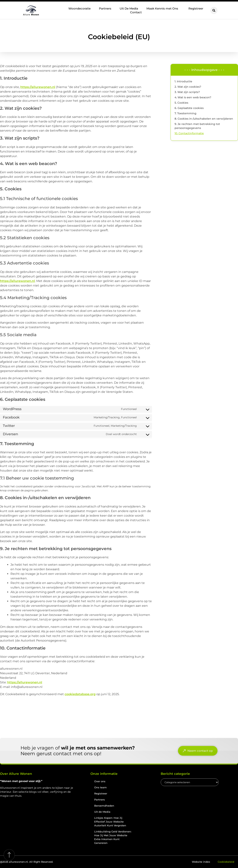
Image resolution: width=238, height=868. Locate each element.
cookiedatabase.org (80, 694)
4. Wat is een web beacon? (193, 97)
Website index (201, 862)
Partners (105, 8)
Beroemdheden (104, 806)
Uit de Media (102, 812)
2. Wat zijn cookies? (188, 87)
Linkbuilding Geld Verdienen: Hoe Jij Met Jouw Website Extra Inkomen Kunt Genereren (113, 837)
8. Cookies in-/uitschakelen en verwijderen (204, 119)
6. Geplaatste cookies (189, 108)
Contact (136, 12)
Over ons (100, 781)
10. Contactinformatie (189, 133)
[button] (214, 10)
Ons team (100, 787)
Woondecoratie (79, 8)
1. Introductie (183, 81)
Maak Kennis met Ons (163, 9)
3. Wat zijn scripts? (187, 92)
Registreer (196, 8)
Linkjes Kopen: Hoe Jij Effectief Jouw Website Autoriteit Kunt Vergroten (110, 822)
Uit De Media (129, 8)
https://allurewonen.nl (38, 87)
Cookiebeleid (226, 862)
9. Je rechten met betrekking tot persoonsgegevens (197, 126)
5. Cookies (181, 103)
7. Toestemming (185, 113)
